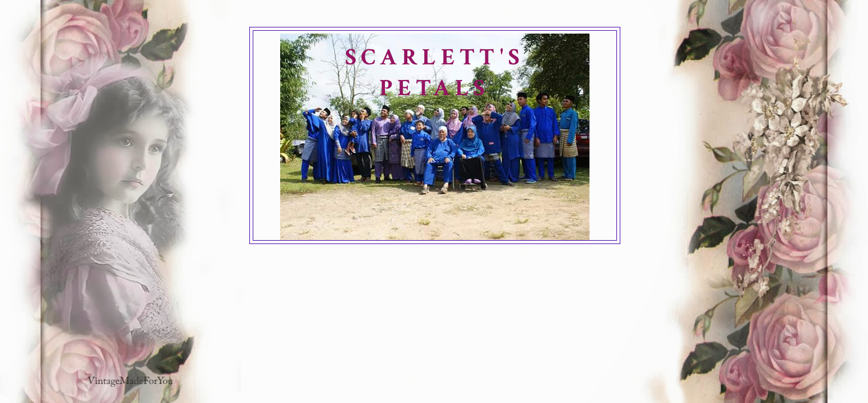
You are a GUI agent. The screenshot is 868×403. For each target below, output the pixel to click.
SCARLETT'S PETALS (435, 73)
